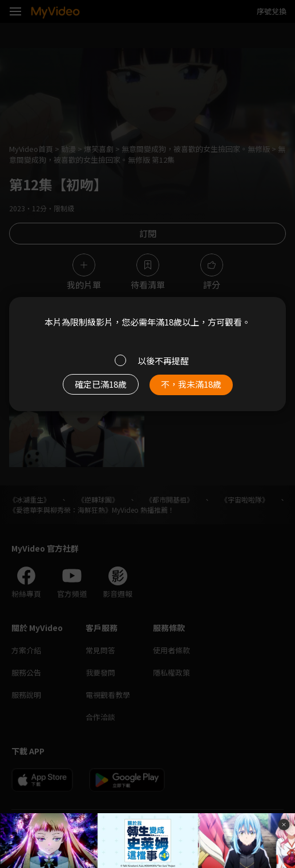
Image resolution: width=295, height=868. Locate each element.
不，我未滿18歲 (191, 384)
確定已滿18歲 (101, 384)
